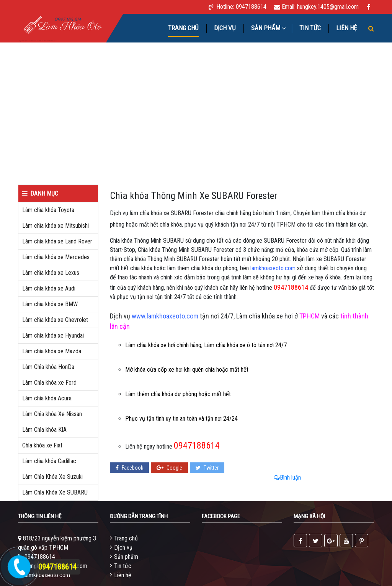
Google (169, 468)
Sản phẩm (126, 557)
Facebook (129, 468)
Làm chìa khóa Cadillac (49, 461)
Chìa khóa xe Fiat (42, 445)
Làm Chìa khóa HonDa (48, 367)
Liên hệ (346, 28)
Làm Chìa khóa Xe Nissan (52, 414)
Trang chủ (183, 28)
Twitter (207, 468)
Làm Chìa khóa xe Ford (49, 383)
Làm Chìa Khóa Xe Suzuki (52, 477)
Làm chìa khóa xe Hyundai (53, 335)
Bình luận (287, 477)
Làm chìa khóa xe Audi (49, 288)
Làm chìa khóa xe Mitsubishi (56, 226)
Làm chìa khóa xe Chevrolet (55, 320)
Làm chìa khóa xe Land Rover (57, 241)
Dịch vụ (225, 28)
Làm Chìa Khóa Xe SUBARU (55, 492)
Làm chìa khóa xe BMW (50, 304)
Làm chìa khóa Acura (47, 398)
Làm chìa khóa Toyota (48, 210)
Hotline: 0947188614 (241, 7)
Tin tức (310, 28)
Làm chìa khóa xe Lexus (51, 273)
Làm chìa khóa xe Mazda (52, 351)
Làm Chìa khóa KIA (44, 430)
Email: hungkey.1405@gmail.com (320, 7)
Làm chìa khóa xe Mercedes (56, 257)
